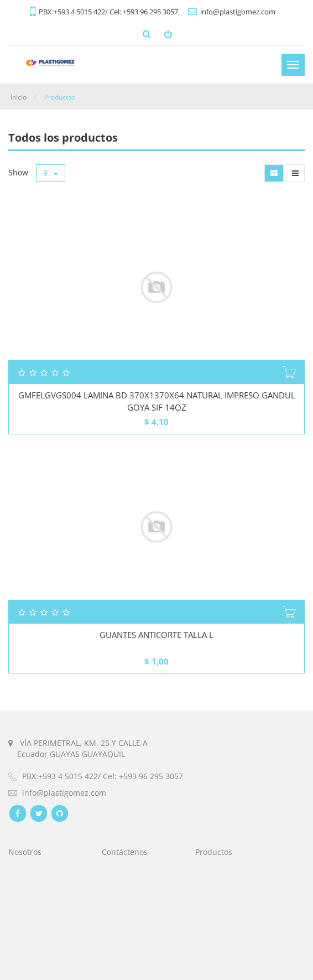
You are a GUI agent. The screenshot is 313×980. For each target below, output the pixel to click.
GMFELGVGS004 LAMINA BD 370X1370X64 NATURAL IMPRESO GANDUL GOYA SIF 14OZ (157, 401)
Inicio (19, 97)
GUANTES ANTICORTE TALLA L (156, 635)
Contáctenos (125, 852)
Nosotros (25, 852)
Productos (60, 97)
